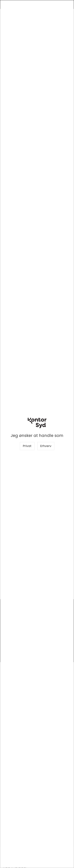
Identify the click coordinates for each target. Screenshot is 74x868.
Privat (27, 446)
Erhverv (46, 446)
